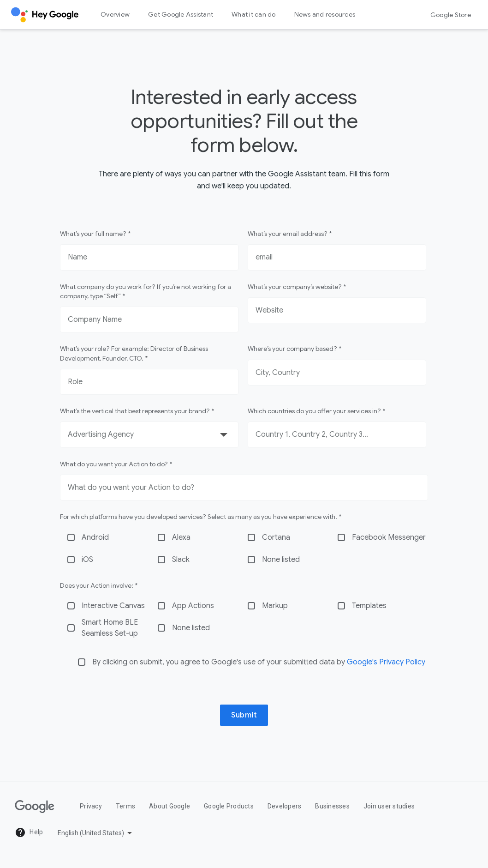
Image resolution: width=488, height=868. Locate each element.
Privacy (91, 806)
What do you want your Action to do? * (116, 464)
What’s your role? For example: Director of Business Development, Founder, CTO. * (134, 353)
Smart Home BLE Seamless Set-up (110, 628)
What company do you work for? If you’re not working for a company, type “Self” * (146, 291)
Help (29, 832)
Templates (369, 606)
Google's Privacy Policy (386, 662)
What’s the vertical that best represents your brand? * (137, 411)
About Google (170, 806)
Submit (244, 715)
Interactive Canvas (113, 606)
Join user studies (389, 806)
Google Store (451, 15)
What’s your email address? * (290, 234)
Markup (275, 606)
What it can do (254, 14)
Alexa (181, 537)
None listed (281, 560)
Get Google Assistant (181, 14)
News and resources (325, 14)
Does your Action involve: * (99, 585)
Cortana (276, 537)
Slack (181, 560)
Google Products (229, 806)
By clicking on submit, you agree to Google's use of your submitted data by (259, 662)
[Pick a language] (96, 833)
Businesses (332, 806)
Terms (125, 806)
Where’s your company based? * (295, 349)
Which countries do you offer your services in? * (316, 411)
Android (95, 537)
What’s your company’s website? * (297, 287)
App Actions (193, 606)
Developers (285, 806)
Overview (115, 14)
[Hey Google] (45, 15)
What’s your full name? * (95, 234)
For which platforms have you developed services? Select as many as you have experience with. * (201, 517)
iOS (87, 560)
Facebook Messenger (389, 537)
